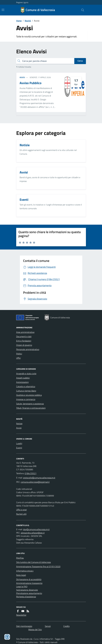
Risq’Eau (20, 558)
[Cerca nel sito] (81, 10)
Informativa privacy (25, 571)
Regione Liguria (22, 2)
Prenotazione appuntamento (29, 593)
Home (19, 21)
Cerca (80, 61)
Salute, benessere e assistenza (30, 404)
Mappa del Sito (35, 629)
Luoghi (19, 443)
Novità (28, 21)
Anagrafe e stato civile (26, 374)
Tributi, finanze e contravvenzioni (31, 408)
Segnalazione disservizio (27, 590)
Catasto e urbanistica (26, 386)
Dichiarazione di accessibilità (29, 579)
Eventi (19, 448)
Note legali (21, 575)
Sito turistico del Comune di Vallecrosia (34, 562)
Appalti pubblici (23, 378)
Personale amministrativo (28, 349)
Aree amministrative (25, 332)
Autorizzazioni (22, 382)
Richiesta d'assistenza (26, 597)
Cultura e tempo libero (26, 391)
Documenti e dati (24, 336)
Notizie (19, 424)
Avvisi (22, 77)
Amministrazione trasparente (29, 583)
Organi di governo (24, 345)
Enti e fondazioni (24, 341)
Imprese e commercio (26, 399)
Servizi (48, 626)
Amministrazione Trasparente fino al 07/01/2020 (38, 566)
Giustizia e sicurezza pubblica (29, 395)
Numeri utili (21, 514)
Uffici (18, 358)
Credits (66, 626)
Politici (19, 354)
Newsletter (21, 615)
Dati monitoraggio (24, 626)
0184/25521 (31, 473)
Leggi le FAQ (22, 586)
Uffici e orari (21, 510)
